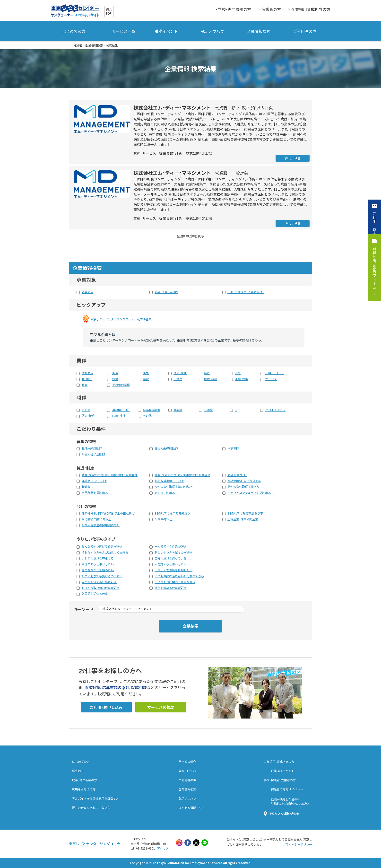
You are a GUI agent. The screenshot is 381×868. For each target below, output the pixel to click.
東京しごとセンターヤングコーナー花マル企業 (121, 319)
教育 (85, 385)
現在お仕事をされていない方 (91, 808)
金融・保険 (180, 373)
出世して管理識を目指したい (173, 570)
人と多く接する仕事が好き (99, 582)
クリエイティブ (275, 410)
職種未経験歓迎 (92, 448)
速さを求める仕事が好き (171, 588)
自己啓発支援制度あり (96, 493)
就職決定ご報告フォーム (374, 268)
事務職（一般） (121, 410)
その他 (147, 416)
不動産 (178, 379)
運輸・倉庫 (241, 379)
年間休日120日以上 (94, 481)
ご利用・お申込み (374, 227)
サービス (271, 379)
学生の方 (78, 771)
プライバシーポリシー (297, 844)
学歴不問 (233, 448)
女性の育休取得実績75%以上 (174, 487)
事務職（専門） (152, 410)
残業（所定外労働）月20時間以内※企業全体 (182, 475)
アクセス (163, 848)
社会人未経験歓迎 (166, 448)
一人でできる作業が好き (171, 546)
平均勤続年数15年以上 (96, 519)
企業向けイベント (283, 771)
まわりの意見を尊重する (98, 558)
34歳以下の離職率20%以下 (245, 513)
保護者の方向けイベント (287, 789)
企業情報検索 (259, 31)
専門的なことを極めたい (98, 570)
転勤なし (87, 487)
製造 (115, 373)
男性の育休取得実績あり (243, 487)
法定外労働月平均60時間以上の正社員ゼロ (110, 513)
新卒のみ (87, 292)
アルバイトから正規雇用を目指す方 (95, 798)
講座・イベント (188, 771)
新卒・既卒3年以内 (166, 292)
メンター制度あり (166, 493)
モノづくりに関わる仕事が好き (175, 582)
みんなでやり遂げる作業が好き (102, 546)
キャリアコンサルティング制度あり (251, 493)
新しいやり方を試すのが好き (173, 552)
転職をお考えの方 (84, 789)
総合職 (86, 410)
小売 (146, 373)
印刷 (238, 373)
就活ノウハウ (212, 31)
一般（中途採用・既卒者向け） (246, 292)
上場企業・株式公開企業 (243, 519)
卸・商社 (87, 379)
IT (236, 410)
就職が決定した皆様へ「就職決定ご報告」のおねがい (290, 801)
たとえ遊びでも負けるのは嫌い (102, 576)
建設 (146, 379)
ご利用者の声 (305, 31)
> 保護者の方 (270, 9)
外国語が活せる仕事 (95, 594)
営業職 (178, 410)
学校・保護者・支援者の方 (280, 780)
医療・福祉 (211, 379)
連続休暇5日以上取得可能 (244, 481)
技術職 (208, 410)
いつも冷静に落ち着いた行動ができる (179, 576)
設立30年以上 (164, 519)
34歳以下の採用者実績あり (172, 513)
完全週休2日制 (237, 475)
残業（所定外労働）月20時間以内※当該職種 (110, 475)
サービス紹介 (187, 762)
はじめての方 (74, 31)
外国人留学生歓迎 (93, 454)
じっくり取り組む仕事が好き (101, 588)
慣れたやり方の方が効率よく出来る (105, 552)
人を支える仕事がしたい (171, 564)
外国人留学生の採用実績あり (101, 525)
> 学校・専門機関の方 (233, 9)
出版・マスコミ (275, 373)
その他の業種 (121, 385)
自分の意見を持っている (170, 558)
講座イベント (166, 31)
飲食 (115, 379)
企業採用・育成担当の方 (279, 762)
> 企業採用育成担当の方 (309, 9)
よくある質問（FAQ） (191, 808)
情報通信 (87, 373)
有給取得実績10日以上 (169, 481)
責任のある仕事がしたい (98, 564)
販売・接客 (88, 416)
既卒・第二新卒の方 (85, 780)
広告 (207, 373)
